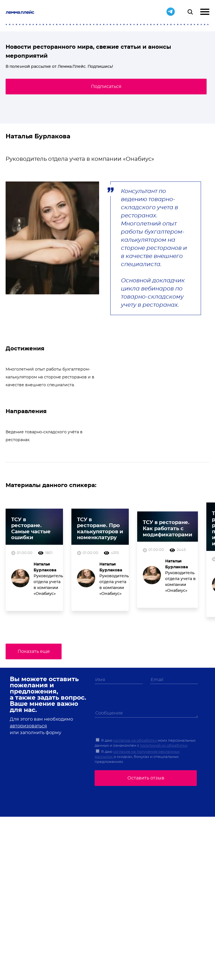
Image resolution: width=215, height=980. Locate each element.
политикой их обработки (164, 746)
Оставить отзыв (146, 778)
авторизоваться (28, 726)
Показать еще (34, 651)
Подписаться (106, 87)
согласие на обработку (135, 741)
